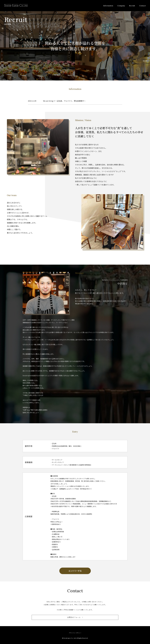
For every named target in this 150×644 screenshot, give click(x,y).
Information (108, 6)
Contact (143, 6)
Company (121, 6)
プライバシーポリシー (75, 633)
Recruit (132, 6)
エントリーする (75, 571)
